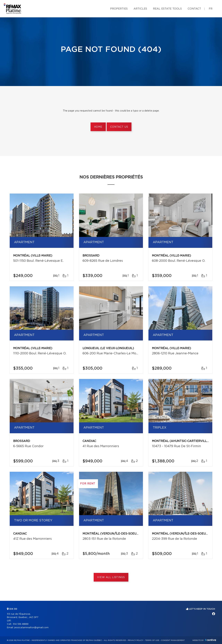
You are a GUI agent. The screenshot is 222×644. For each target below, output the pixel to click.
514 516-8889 (21, 624)
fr (211, 9)
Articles (140, 9)
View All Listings (111, 577)
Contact (194, 9)
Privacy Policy (136, 640)
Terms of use (152, 640)
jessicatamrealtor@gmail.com (31, 628)
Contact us (119, 127)
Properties (119, 9)
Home (98, 127)
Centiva (211, 640)
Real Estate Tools (167, 9)
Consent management (173, 640)
